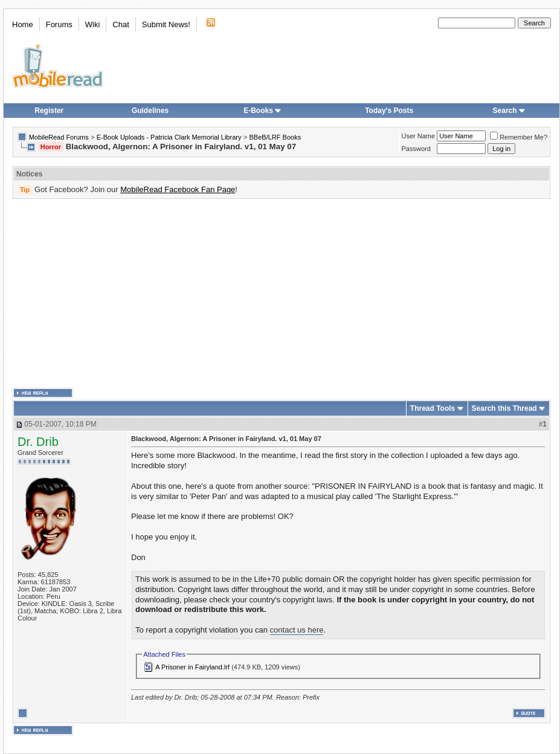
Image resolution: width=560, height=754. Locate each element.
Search (509, 111)
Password (416, 149)
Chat (121, 24)
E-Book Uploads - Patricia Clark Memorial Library (169, 137)
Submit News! (166, 24)
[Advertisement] (186, 294)
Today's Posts (389, 111)
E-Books (262, 111)
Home (23, 24)
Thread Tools (433, 408)
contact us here (297, 630)
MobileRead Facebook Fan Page (178, 189)
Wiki (93, 24)
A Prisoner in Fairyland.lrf (192, 667)
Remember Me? (519, 137)
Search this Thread (504, 408)
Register (49, 111)
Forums (59, 24)
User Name (419, 136)
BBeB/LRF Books (275, 137)
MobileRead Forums (59, 137)
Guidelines (150, 111)
